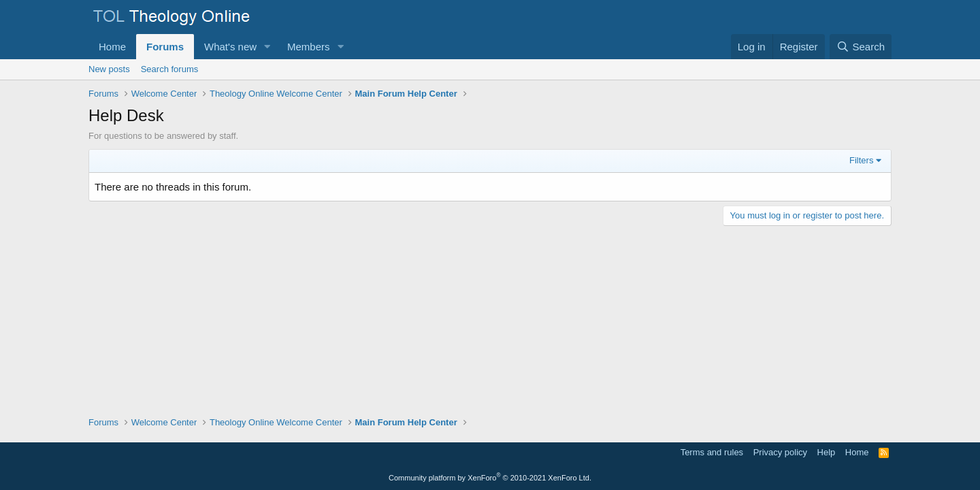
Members (309, 47)
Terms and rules (712, 452)
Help (827, 452)
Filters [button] (861, 160)
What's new (230, 47)
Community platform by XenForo (490, 478)
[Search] (861, 47)
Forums (165, 47)
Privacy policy (780, 452)
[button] (267, 47)
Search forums (170, 69)
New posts (109, 69)
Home (112, 47)
